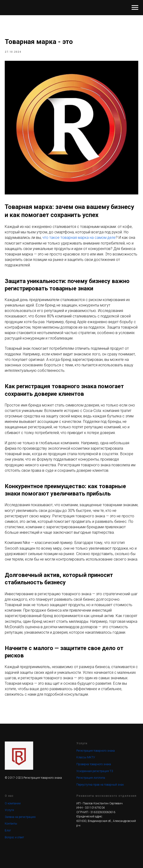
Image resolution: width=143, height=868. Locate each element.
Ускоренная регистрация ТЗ (95, 771)
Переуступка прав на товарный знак (100, 785)
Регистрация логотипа (91, 778)
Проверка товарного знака (94, 764)
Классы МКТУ (86, 757)
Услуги (9, 810)
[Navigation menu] (135, 8)
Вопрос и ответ (14, 837)
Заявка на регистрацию (20, 817)
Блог (8, 830)
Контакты (11, 824)
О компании (13, 803)
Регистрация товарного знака (96, 751)
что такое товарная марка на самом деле (79, 238)
